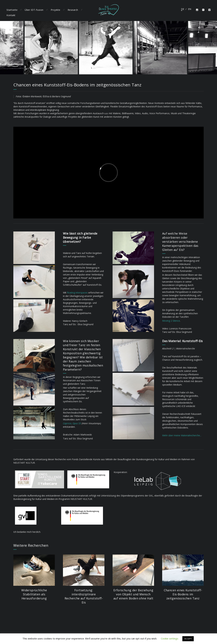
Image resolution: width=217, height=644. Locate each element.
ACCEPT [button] (188, 639)
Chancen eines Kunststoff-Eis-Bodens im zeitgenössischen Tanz (183, 594)
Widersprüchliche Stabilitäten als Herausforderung (34, 594)
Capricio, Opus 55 (72, 423)
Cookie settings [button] (170, 638)
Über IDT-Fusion (34, 10)
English (190, 9)
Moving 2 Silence (171, 321)
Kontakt (11, 15)
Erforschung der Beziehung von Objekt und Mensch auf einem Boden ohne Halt (133, 594)
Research (73, 10)
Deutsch (183, 9)
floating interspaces (77, 293)
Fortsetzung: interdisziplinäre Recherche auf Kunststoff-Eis (84, 596)
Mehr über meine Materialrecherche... (182, 435)
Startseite (12, 10)
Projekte (56, 10)
